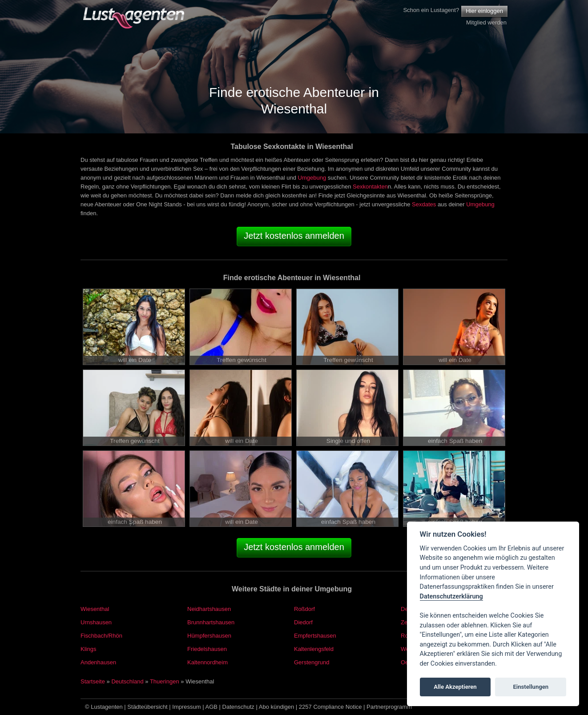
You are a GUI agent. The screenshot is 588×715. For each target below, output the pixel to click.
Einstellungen (531, 687)
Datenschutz (238, 707)
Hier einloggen (484, 11)
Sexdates (424, 204)
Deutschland (127, 681)
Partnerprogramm (389, 707)
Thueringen (165, 681)
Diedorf (303, 622)
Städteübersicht (147, 707)
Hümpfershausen (209, 636)
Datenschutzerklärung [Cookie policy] (451, 597)
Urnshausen (96, 622)
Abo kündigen (277, 707)
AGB (211, 707)
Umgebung (312, 178)
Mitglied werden (486, 22)
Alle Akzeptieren (455, 687)
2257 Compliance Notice (330, 707)
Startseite (93, 681)
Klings (88, 649)
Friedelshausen (207, 649)
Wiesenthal (95, 609)
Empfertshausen (315, 636)
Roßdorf (304, 609)
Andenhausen (98, 662)
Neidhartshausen (209, 609)
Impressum (186, 707)
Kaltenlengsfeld (314, 649)
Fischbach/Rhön (101, 636)
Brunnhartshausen (211, 622)
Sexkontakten (370, 187)
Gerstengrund (312, 662)
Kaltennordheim (207, 662)
